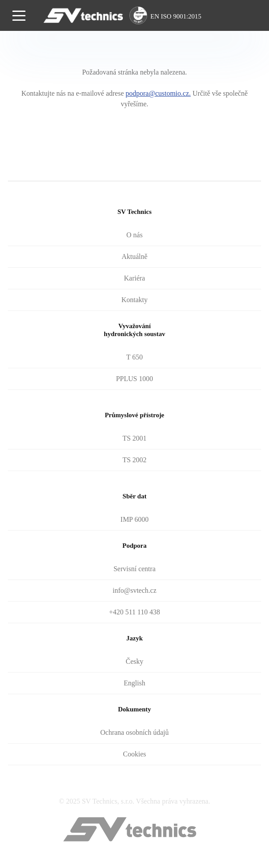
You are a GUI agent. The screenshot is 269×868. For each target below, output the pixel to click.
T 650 (134, 357)
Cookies (134, 754)
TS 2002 (134, 460)
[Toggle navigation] (19, 15)
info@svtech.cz (135, 590)
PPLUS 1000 (134, 379)
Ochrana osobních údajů (135, 732)
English (134, 683)
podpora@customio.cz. (158, 93)
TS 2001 (134, 438)
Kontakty (135, 300)
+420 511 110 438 (135, 612)
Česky (134, 661)
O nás (134, 235)
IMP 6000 (135, 519)
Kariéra (135, 278)
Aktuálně (134, 256)
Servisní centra (135, 569)
